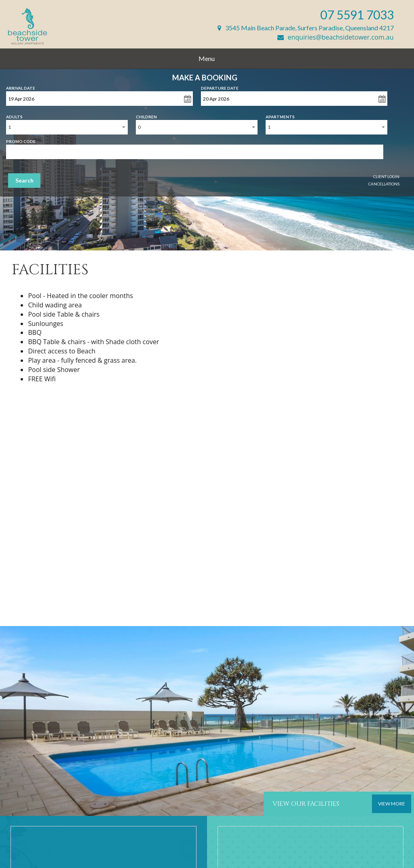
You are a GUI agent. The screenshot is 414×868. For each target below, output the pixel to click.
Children (146, 115)
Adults (14, 115)
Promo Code (21, 140)
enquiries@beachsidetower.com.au (336, 37)
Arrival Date (21, 86)
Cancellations (384, 184)
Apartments (280, 115)
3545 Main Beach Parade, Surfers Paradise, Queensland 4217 (306, 28)
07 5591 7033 (357, 15)
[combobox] (67, 127)
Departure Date (220, 86)
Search (24, 180)
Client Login (386, 177)
